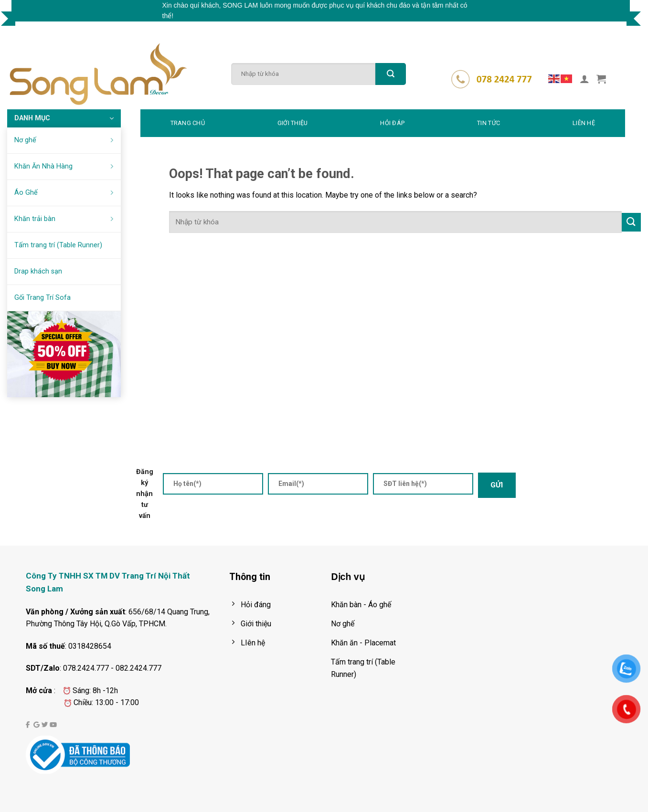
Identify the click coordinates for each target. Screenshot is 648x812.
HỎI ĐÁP (392, 123)
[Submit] (391, 74)
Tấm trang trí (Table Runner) (58, 245)
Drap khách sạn (38, 271)
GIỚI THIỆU (293, 123)
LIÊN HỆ (584, 123)
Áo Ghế (65, 193)
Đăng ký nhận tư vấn (145, 494)
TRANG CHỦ (188, 123)
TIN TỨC (489, 123)
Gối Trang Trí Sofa (42, 298)
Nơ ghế (65, 140)
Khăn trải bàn (65, 219)
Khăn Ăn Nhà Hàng (65, 166)
